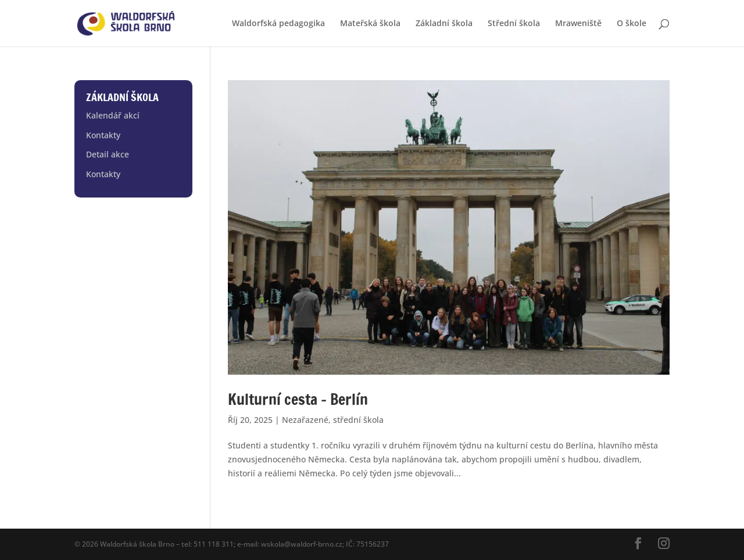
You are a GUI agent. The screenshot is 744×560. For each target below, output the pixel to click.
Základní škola (444, 24)
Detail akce (108, 154)
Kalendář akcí (113, 115)
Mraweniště (578, 24)
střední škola (358, 420)
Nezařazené (305, 420)
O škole (632, 24)
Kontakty (103, 135)
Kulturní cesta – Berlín (298, 399)
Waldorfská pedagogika (278, 24)
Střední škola (514, 24)
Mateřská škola (370, 24)
